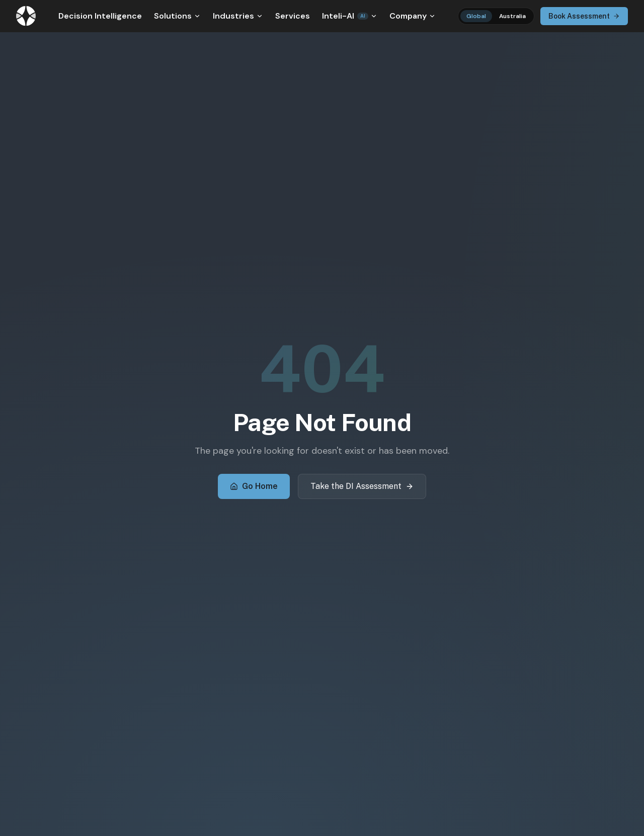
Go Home (254, 486)
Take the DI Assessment (362, 486)
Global (476, 16)
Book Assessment (584, 16)
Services (293, 16)
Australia (512, 16)
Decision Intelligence (100, 16)
